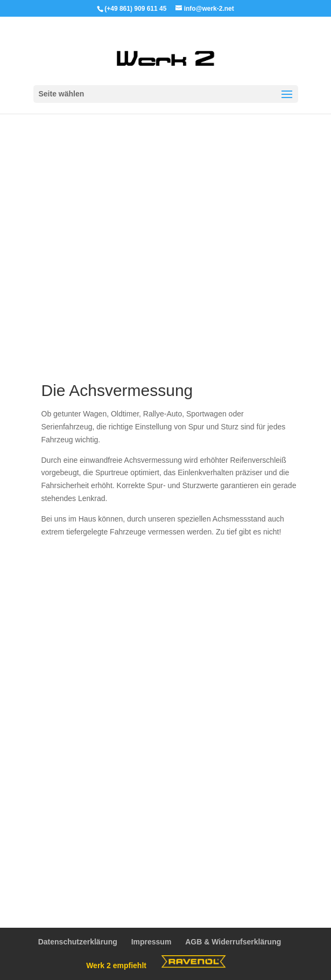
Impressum (152, 942)
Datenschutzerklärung (78, 942)
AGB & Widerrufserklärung (233, 942)
